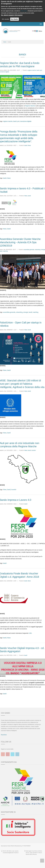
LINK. (30, 633)
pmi (41, 70)
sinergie (26, 312)
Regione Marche (30, 106)
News (29, 145)
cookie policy (24, 11)
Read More (4, 735)
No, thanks (15, 19)
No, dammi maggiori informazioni (12, 15)
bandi (38, 70)
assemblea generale (29, 250)
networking (38, 250)
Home (5, 42)
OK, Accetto (5, 19)
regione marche (32, 70)
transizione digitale (26, 121)
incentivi (33, 450)
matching (5, 251)
